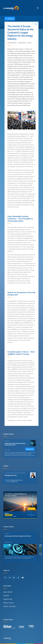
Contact (6, 596)
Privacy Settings (9, 606)
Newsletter (8, 599)
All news (9, 19)
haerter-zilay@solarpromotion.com (14, 480)
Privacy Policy (9, 603)
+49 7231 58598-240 (11, 482)
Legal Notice (8, 592)
